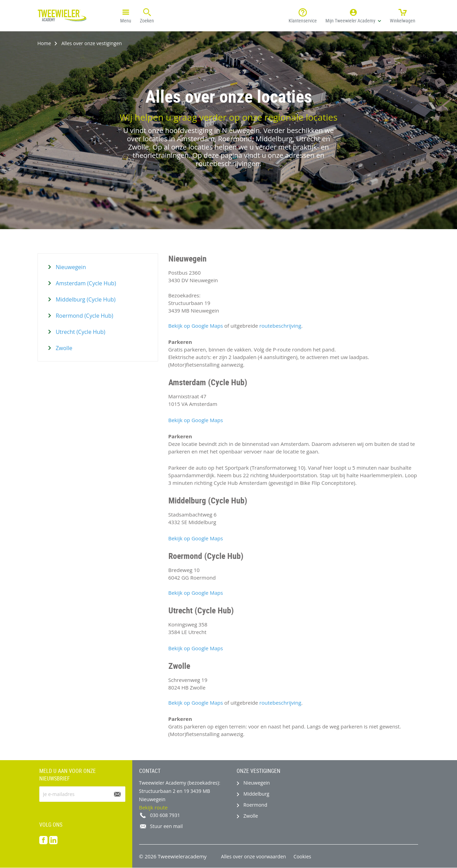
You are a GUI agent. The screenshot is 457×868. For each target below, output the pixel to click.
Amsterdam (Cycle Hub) (85, 283)
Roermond (255, 805)
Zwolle (63, 348)
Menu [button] (126, 15)
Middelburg (256, 794)
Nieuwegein (70, 267)
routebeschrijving (280, 326)
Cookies (302, 856)
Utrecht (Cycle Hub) (80, 332)
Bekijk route (153, 807)
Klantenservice (303, 15)
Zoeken (147, 15)
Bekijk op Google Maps (196, 326)
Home (44, 43)
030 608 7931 (165, 815)
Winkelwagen (403, 15)
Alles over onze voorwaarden (254, 856)
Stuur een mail (167, 826)
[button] (353, 16)
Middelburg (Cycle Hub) (85, 299)
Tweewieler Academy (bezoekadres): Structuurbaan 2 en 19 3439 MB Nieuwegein (180, 791)
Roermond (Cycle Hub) (84, 316)
